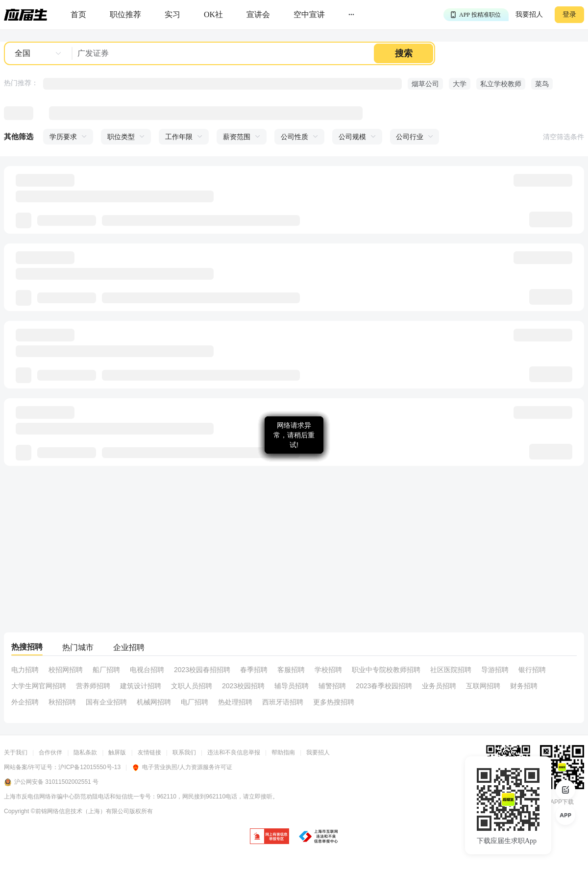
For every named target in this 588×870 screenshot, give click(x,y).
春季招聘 (254, 670)
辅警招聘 (332, 686)
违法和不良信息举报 (234, 752)
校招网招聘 (66, 670)
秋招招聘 (62, 702)
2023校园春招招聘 (202, 670)
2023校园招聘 (243, 686)
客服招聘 (291, 670)
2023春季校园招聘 (384, 686)
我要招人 (529, 14)
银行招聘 (532, 670)
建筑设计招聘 (141, 686)
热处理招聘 (235, 702)
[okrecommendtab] (213, 15)
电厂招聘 (195, 702)
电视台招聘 (147, 670)
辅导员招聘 (292, 686)
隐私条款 (85, 752)
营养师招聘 (93, 686)
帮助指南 (283, 752)
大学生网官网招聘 (39, 686)
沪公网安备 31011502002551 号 (51, 782)
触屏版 (117, 752)
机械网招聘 (154, 702)
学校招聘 (328, 670)
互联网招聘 (483, 686)
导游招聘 (495, 670)
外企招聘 (25, 702)
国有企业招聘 (106, 702)
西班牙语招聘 (283, 702)
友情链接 (149, 752)
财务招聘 (524, 686)
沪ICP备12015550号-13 (89, 767)
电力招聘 (25, 670)
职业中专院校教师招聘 (386, 670)
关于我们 (16, 752)
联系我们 (184, 752)
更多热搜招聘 (334, 702)
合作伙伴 (50, 752)
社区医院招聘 (451, 670)
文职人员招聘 (192, 686)
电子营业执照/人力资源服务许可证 (182, 767)
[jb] (269, 837)
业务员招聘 (439, 686)
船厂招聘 (106, 670)
